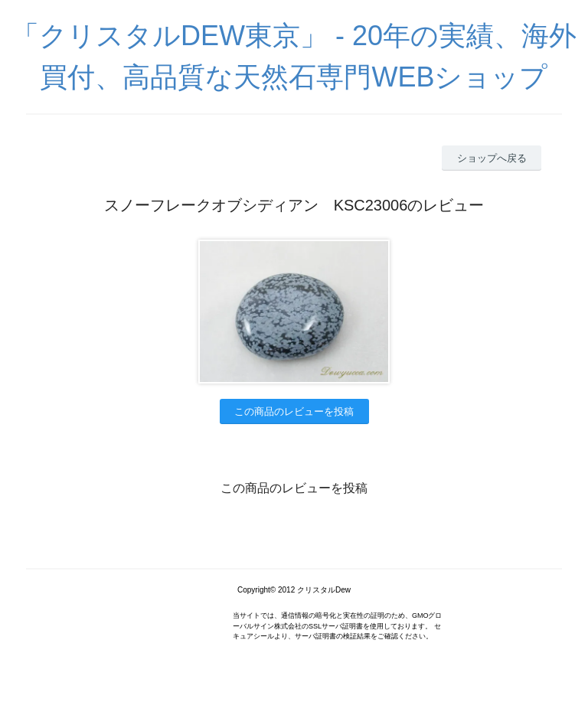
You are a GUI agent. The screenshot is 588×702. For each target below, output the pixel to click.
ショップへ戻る (492, 158)
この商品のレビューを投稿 (294, 411)
